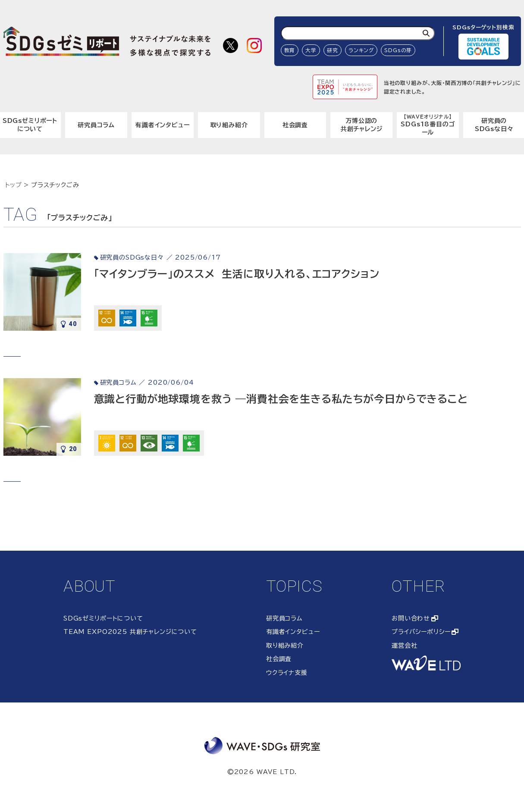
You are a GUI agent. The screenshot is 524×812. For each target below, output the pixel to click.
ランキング (361, 50)
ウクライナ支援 (287, 673)
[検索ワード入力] (358, 33)
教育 (290, 50)
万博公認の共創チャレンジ (362, 125)
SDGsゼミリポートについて (103, 618)
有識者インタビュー (163, 125)
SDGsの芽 (398, 50)
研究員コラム (96, 125)
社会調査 (295, 125)
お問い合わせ (411, 618)
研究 (333, 50)
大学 (311, 50)
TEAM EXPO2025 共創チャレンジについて (130, 632)
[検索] (426, 33)
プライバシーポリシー (421, 632)
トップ (14, 185)
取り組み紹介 (229, 125)
